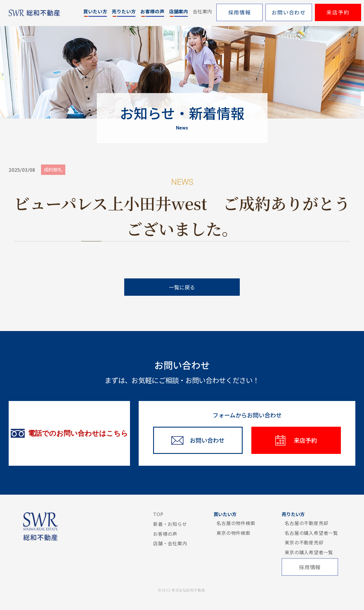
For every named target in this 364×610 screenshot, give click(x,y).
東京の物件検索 (233, 533)
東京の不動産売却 (304, 542)
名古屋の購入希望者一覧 (311, 533)
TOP (158, 514)
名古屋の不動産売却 (306, 523)
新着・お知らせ (170, 524)
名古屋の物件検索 (236, 523)
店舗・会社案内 (170, 543)
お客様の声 (165, 534)
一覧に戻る (182, 287)
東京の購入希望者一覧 (309, 552)
